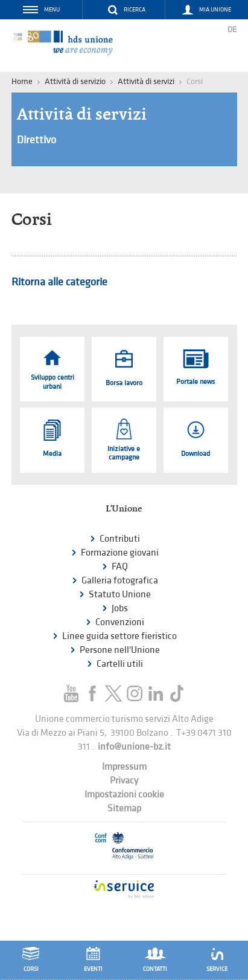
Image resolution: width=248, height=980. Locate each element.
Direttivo (37, 140)
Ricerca (135, 10)
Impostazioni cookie (124, 795)
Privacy (124, 781)
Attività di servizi (146, 81)
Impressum (124, 767)
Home (22, 81)
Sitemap (124, 809)
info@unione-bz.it (134, 747)
